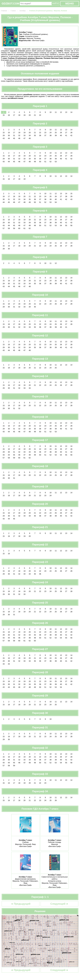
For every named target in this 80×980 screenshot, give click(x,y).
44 (9, 138)
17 (14, 115)
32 (19, 135)
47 (24, 138)
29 (4, 135)
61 (24, 228)
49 (35, 162)
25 (56, 133)
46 (19, 138)
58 (9, 228)
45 (14, 138)
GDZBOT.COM (10, 4)
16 (9, 115)
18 (19, 115)
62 (30, 228)
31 (14, 135)
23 (45, 133)
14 (71, 112)
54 (56, 202)
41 (66, 135)
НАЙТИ (55, 4)
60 (19, 228)
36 (40, 135)
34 (30, 135)
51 (45, 162)
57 (4, 228)
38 (51, 135)
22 (40, 115)
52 (51, 162)
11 (56, 112)
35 (35, 135)
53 (56, 162)
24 (51, 133)
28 (71, 133)
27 (66, 133)
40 (61, 135)
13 (66, 112)
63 (35, 641)
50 (40, 162)
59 (14, 228)
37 (45, 135)
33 (24, 135)
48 (30, 138)
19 (24, 115)
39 (56, 135)
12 (61, 112)
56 (71, 226)
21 (35, 115)
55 (66, 226)
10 (51, 112)
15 (4, 115)
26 (61, 133)
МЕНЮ (70, 4)
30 (9, 135)
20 (30, 115)
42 (71, 135)
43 (4, 138)
